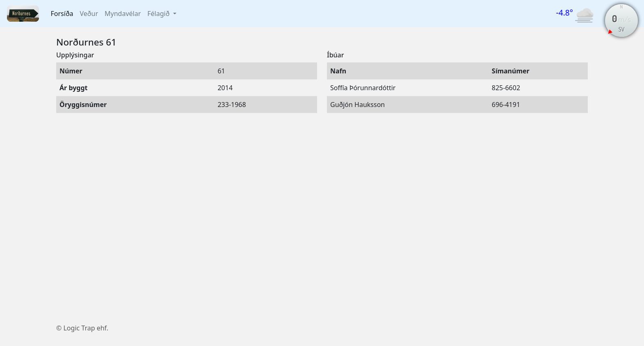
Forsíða (62, 14)
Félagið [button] (159, 14)
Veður (89, 14)
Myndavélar (123, 14)
